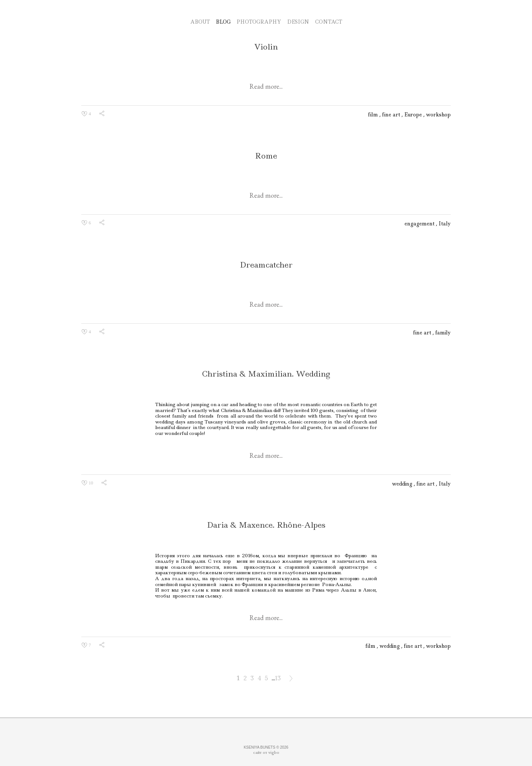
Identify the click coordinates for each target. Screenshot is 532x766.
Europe (414, 115)
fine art (392, 115)
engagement (420, 224)
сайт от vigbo (266, 752)
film (374, 115)
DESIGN (298, 22)
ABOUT (200, 22)
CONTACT (329, 22)
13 (278, 678)
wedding (403, 484)
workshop (438, 115)
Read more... (266, 86)
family (443, 333)
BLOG (223, 22)
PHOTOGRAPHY (259, 22)
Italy (445, 224)
